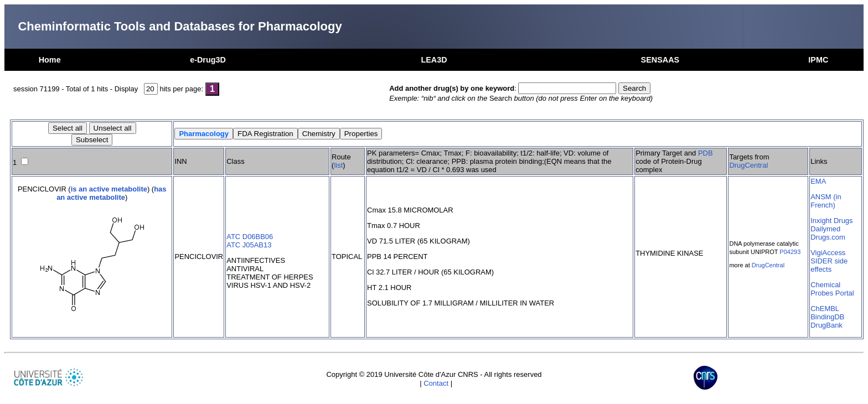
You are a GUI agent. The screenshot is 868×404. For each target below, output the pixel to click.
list (338, 165)
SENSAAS (660, 60)
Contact (436, 383)
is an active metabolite (109, 189)
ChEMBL (825, 309)
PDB (706, 153)
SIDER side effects (829, 265)
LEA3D (434, 60)
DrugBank (826, 325)
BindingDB (827, 317)
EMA (818, 181)
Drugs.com (828, 237)
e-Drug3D (208, 60)
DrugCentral (748, 165)
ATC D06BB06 (250, 237)
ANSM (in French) (826, 201)
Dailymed (825, 229)
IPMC (818, 60)
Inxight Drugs (831, 221)
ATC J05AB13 (249, 245)
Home (50, 60)
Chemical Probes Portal (832, 289)
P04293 (790, 252)
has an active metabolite (111, 193)
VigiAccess (828, 253)
